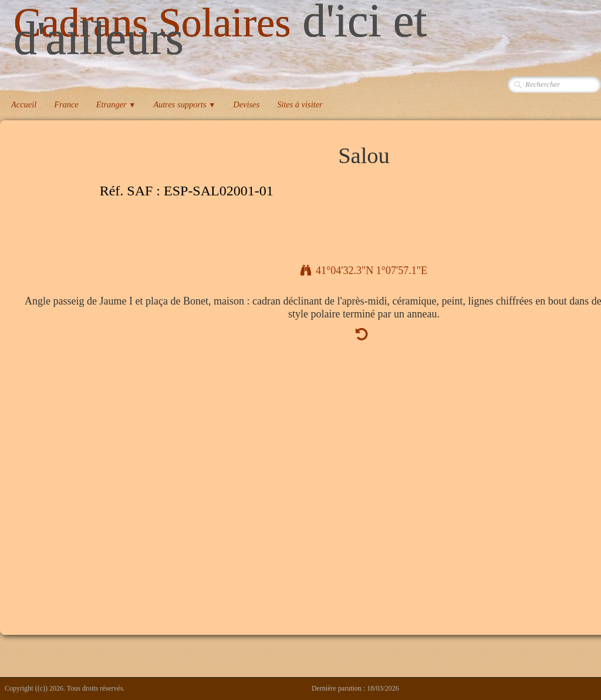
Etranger (116, 104)
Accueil (24, 104)
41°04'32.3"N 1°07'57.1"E (364, 270)
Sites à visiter (300, 104)
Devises (246, 104)
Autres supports (184, 104)
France (66, 104)
